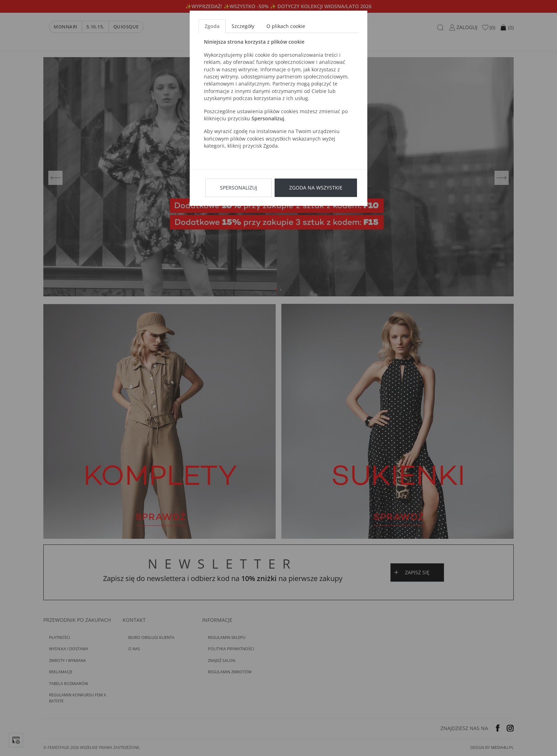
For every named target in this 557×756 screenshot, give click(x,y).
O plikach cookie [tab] (286, 26)
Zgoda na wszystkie (316, 188)
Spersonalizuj (239, 188)
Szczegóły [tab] (243, 26)
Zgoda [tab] (212, 26)
